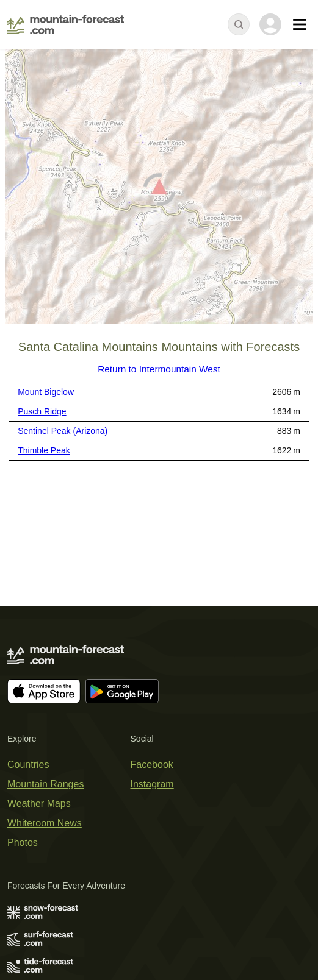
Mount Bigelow (46, 392)
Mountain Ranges (45, 784)
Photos (23, 843)
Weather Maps (39, 804)
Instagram (152, 784)
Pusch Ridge (42, 411)
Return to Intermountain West (159, 369)
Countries (28, 765)
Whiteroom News (45, 823)
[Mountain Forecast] (66, 24)
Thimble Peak (44, 450)
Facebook (152, 765)
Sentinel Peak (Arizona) (63, 431)
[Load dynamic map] (159, 192)
